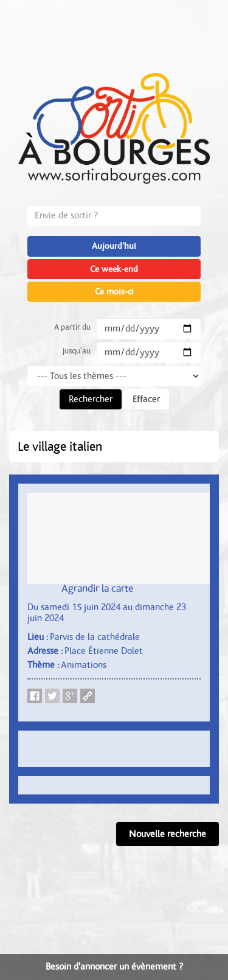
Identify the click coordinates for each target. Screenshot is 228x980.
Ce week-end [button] (114, 269)
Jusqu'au (76, 351)
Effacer (146, 399)
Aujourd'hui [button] (114, 246)
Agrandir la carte (98, 589)
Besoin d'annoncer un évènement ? (114, 967)
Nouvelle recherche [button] (168, 834)
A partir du (72, 327)
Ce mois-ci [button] (114, 292)
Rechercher (91, 399)
